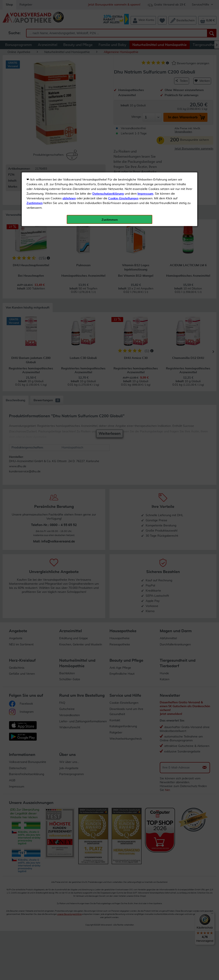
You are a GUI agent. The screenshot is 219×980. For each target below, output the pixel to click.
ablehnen (69, 101)
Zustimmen (35, 105)
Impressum (145, 96)
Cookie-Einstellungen (123, 101)
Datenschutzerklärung (108, 96)
